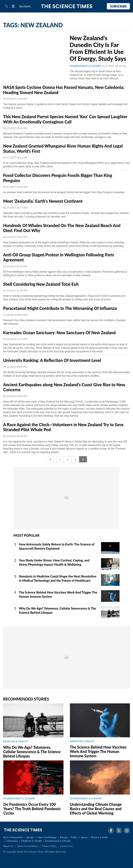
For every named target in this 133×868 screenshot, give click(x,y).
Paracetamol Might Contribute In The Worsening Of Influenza (60, 308)
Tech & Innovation (13, 837)
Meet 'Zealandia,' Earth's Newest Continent (43, 201)
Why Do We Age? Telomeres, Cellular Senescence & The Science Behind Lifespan (32, 752)
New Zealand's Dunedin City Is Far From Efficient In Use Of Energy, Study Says (98, 48)
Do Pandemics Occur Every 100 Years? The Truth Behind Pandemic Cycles (32, 809)
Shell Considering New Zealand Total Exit (41, 284)
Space (84, 837)
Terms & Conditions (27, 846)
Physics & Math (99, 837)
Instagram (127, 831)
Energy (64, 837)
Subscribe (118, 6)
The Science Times (66, 6)
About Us (8, 846)
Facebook (111, 831)
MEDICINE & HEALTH (15, 741)
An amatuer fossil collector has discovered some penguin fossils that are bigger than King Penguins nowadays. (64, 192)
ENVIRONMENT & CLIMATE (85, 66)
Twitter (119, 831)
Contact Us (66, 846)
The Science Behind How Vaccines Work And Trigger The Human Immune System (98, 751)
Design (30, 837)
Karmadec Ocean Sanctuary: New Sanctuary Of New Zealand (59, 333)
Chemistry (12, 841)
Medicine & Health (32, 841)
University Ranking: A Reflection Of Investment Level (52, 360)
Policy (74, 837)
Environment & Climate (58, 841)
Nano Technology (47, 837)
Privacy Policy (49, 846)
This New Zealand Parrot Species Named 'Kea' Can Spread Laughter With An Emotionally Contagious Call (65, 119)
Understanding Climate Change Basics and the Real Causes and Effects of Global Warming (96, 809)
